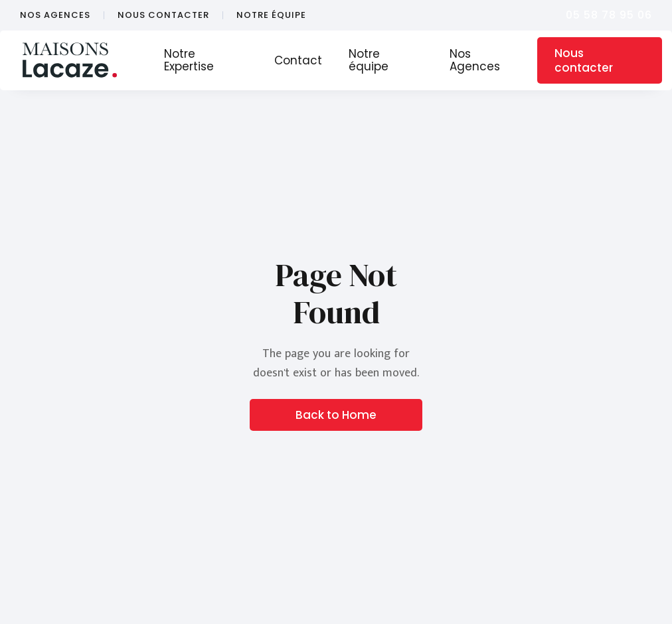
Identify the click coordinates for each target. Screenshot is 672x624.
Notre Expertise (189, 60)
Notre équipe (369, 60)
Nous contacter (584, 60)
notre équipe (271, 15)
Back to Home (336, 415)
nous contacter (163, 15)
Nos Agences (475, 60)
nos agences (55, 15)
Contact (298, 60)
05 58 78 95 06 (609, 15)
